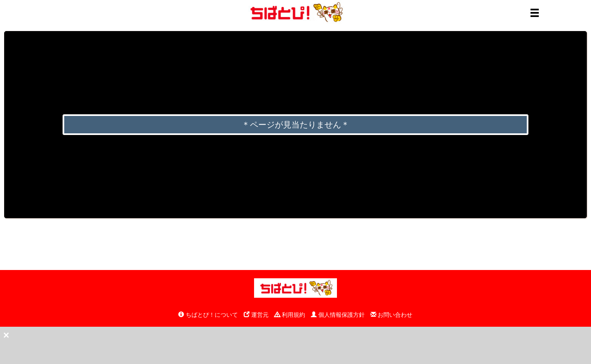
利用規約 (290, 315)
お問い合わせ (392, 315)
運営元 (256, 315)
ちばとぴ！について (208, 315)
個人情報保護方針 (338, 315)
